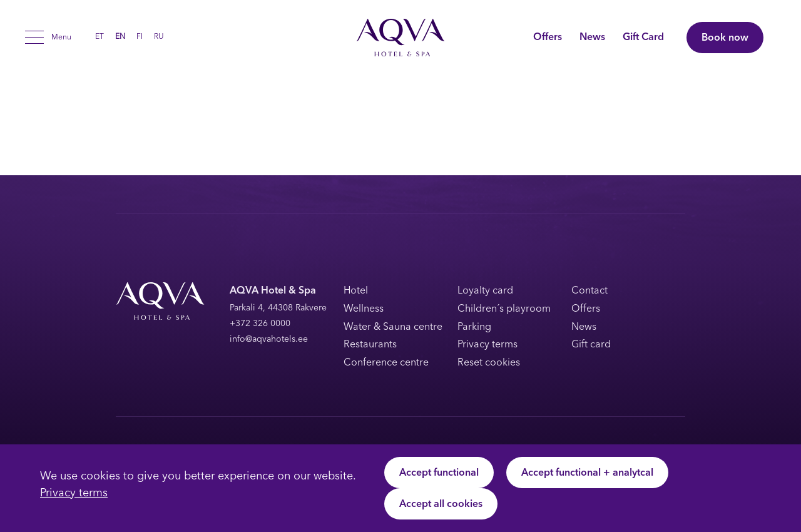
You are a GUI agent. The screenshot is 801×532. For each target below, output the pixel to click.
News (592, 38)
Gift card (591, 345)
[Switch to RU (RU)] (159, 37)
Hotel (356, 291)
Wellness (364, 309)
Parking (474, 327)
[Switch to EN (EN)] (120, 37)
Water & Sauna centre (393, 327)
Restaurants (370, 345)
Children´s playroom (504, 309)
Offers (548, 38)
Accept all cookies (441, 504)
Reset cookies (489, 363)
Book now (725, 38)
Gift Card (643, 38)
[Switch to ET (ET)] (99, 37)
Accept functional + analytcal (587, 473)
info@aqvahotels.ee (269, 340)
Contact (589, 291)
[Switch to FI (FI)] (140, 37)
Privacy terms (74, 494)
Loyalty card (485, 291)
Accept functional (439, 473)
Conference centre (386, 363)
